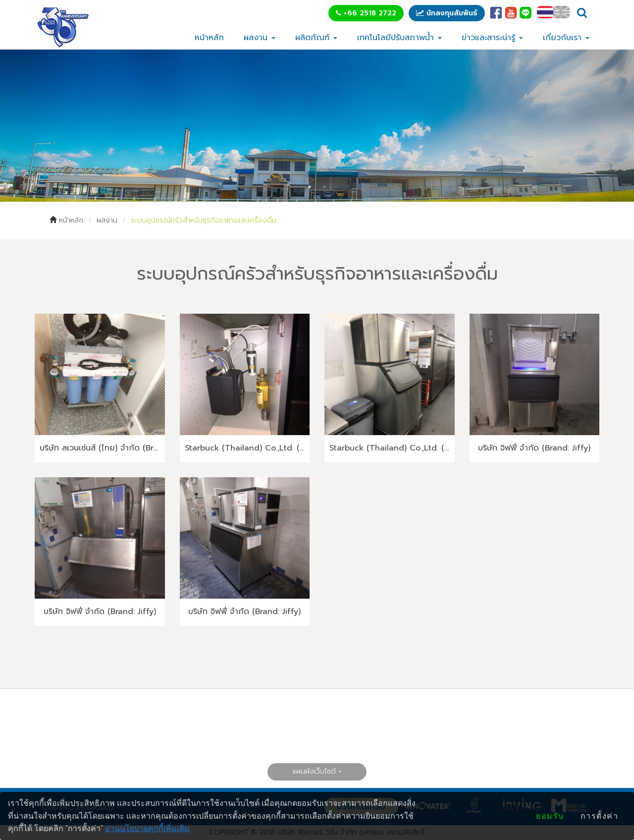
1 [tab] (310, 187)
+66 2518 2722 (366, 13)
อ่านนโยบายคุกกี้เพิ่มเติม (147, 828)
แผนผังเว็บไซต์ (314, 771)
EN (561, 12)
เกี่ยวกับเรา (566, 38)
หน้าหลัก (209, 38)
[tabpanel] (317, 126)
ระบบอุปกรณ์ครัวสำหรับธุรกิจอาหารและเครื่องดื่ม (204, 220)
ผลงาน (260, 38)
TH (545, 12)
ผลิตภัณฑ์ (316, 38)
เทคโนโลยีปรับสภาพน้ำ (399, 38)
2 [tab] (324, 187)
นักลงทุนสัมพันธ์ (447, 13)
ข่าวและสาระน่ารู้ (492, 38)
